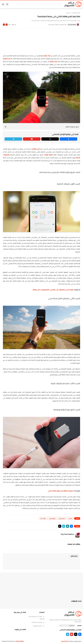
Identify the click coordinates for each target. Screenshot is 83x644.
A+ (7, 25)
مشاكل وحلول (62, 518)
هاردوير (18, 4)
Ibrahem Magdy (20, 641)
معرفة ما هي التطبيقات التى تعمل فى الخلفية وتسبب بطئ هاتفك (53, 290)
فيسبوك (45, 4)
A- (4, 25)
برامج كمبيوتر (59, 4)
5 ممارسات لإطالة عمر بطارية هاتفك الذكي (61, 491)
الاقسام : (79, 626)
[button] (71, 526)
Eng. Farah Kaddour (72, 25)
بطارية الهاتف (48, 155)
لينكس (37, 4)
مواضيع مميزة (52, 518)
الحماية (41, 4)
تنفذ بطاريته (53, 62)
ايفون (26, 4)
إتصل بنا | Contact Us (38, 622)
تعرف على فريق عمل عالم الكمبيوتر (37, 618)
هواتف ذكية (43, 518)
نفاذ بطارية (47, 56)
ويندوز (54, 4)
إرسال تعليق (74, 556)
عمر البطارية (7, 59)
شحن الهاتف (36, 149)
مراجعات (22, 4)
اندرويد (30, 4)
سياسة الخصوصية (39, 626)
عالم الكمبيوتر (65, 641)
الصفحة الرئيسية (76, 13)
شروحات (68, 13)
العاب (33, 4)
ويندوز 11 (50, 4)
